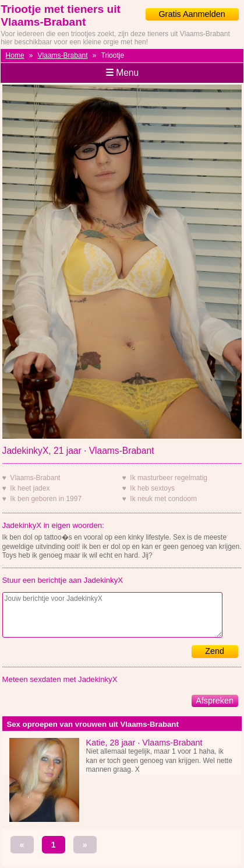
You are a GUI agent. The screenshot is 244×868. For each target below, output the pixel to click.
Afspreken (215, 701)
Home (15, 55)
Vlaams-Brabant (63, 55)
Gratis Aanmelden (192, 14)
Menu (122, 73)
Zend (215, 651)
